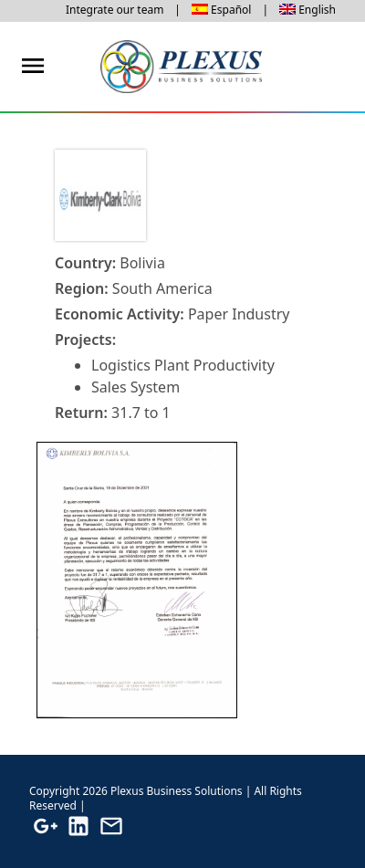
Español (231, 10)
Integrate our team (115, 10)
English (317, 10)
